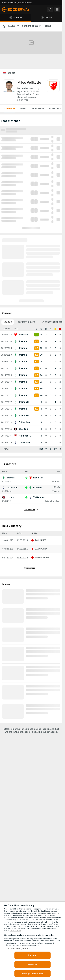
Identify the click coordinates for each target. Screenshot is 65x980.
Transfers (38, 108)
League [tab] (8, 322)
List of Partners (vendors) (17, 948)
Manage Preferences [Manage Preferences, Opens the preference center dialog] (32, 974)
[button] (50, 9)
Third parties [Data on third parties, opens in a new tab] (15, 931)
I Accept (32, 955)
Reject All (32, 964)
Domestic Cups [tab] (26, 322)
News (23, 108)
